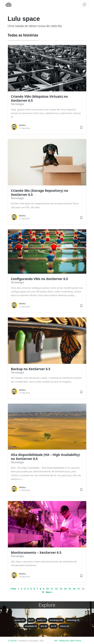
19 (43, 592)
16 (74, 589)
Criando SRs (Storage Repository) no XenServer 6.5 (40, 193)
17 (78, 589)
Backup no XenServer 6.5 (31, 369)
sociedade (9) (31, 626)
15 (70, 589)
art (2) (53, 626)
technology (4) (73, 620)
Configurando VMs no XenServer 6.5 (40, 279)
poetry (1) (42, 620)
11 (52, 589)
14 (65, 589)
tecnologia (17, 104)
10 (47, 589)
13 (61, 589)
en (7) (31, 620)
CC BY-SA (13, 641)
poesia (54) (20, 620)
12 (56, 589)
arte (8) (44, 626)
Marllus (22, 125)
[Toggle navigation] (84, 4)
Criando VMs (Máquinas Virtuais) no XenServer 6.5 (39, 98)
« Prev (13, 589)
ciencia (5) (65, 626)
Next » (49, 592)
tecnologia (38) (56, 620)
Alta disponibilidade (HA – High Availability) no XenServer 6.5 (46, 457)
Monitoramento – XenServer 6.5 (36, 553)
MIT (56, 641)
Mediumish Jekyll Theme (70, 641)
